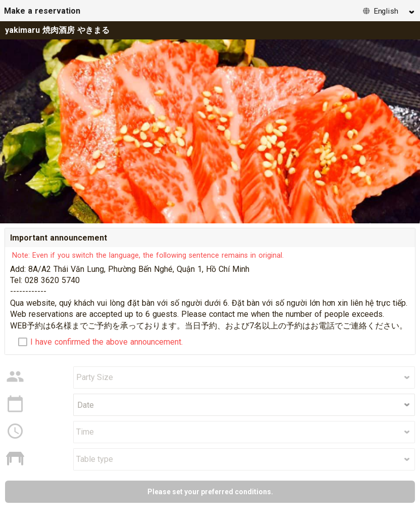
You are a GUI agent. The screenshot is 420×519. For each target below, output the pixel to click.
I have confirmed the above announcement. (107, 342)
